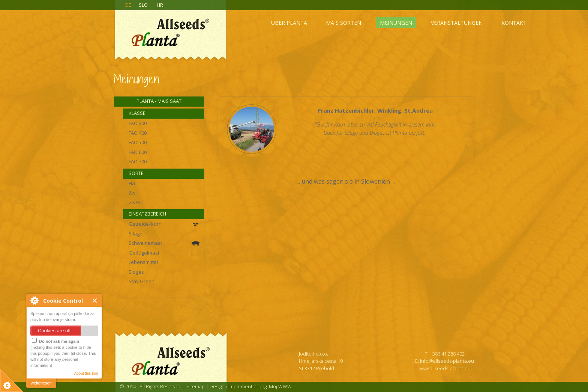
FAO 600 (138, 152)
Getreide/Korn (145, 224)
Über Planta (289, 23)
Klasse (137, 113)
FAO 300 (138, 123)
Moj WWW (280, 386)
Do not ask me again (55, 341)
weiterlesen (41, 383)
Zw (132, 193)
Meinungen (396, 23)
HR (160, 5)
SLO (143, 5)
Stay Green (142, 281)
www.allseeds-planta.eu (445, 368)
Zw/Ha (136, 202)
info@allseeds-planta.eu (447, 361)
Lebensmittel (143, 262)
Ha (132, 183)
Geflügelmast (144, 253)
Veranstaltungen (457, 23)
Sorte (136, 173)
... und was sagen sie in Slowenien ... (346, 181)
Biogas (136, 272)
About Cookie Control (34, 300)
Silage (136, 234)
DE (128, 5)
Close (95, 301)
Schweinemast (145, 243)
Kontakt (514, 23)
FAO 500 (138, 142)
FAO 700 (138, 161)
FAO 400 (138, 133)
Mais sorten (343, 23)
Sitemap (196, 386)
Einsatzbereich (147, 214)
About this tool (86, 373)
